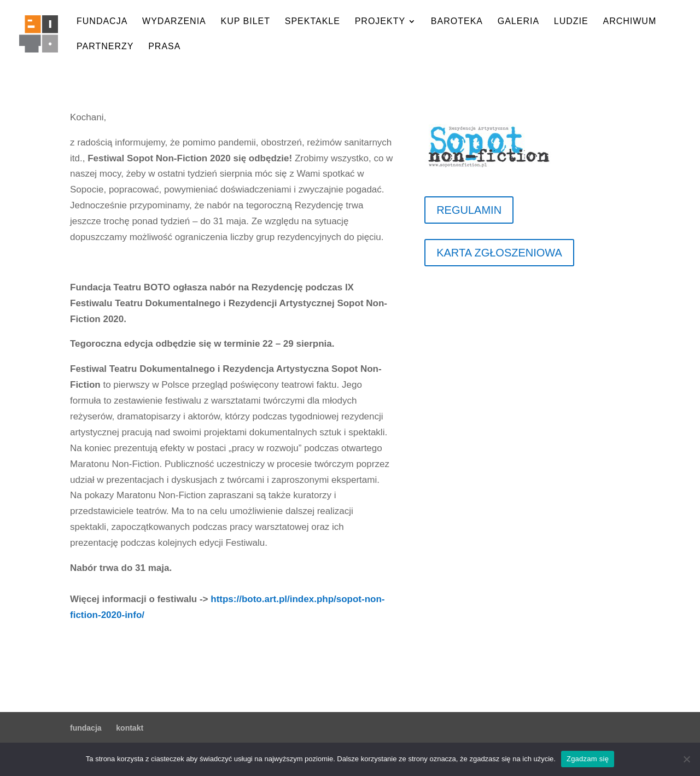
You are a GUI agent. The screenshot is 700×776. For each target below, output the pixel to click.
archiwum (629, 22)
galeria (518, 22)
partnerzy (105, 47)
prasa (164, 47)
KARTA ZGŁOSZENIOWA (499, 253)
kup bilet (245, 22)
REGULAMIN (469, 210)
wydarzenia (174, 22)
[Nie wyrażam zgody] (686, 759)
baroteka (457, 22)
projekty (380, 22)
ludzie (571, 22)
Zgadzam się (588, 759)
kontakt (130, 728)
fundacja (102, 22)
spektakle (313, 22)
